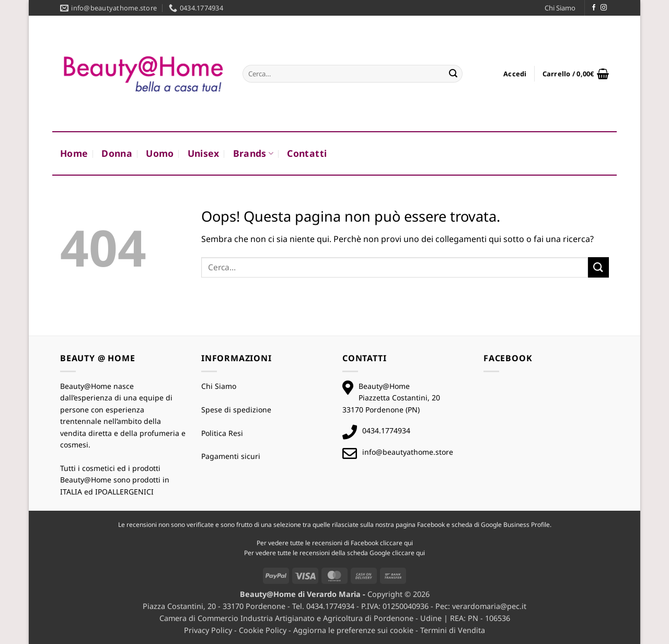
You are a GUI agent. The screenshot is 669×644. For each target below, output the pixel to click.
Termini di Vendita (453, 630)
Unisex (204, 153)
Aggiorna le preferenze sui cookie (353, 630)
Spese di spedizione (236, 410)
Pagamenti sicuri (231, 456)
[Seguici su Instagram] (604, 8)
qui (408, 543)
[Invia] (453, 74)
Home (74, 153)
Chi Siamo (560, 8)
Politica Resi (222, 433)
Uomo (160, 153)
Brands (253, 153)
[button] (515, 74)
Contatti (307, 153)
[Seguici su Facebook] (594, 8)
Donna (117, 153)
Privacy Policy (208, 630)
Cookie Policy (263, 630)
